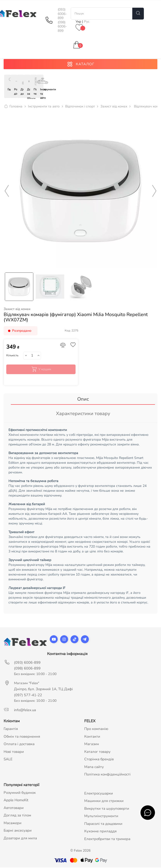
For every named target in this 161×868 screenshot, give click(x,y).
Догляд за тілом (17, 816)
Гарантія (11, 729)
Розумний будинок (20, 793)
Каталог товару (97, 752)
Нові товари (14, 752)
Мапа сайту (94, 767)
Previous (7, 192)
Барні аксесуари (18, 831)
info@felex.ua (25, 710)
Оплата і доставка (19, 744)
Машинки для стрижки (104, 801)
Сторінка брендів (99, 760)
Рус (87, 22)
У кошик (41, 370)
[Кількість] (32, 356)
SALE (8, 760)
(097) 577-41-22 (28, 696)
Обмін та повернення (22, 737)
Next (154, 192)
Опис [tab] (83, 400)
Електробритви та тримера (107, 839)
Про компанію (96, 729)
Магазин (92, 744)
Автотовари (14, 808)
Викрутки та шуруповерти (107, 809)
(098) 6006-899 (62, 27)
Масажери (13, 823)
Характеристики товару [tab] (83, 414)
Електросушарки (99, 794)
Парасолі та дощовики (103, 824)
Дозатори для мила (20, 839)
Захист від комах (17, 310)
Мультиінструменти (101, 816)
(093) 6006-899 (62, 14)
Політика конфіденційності (107, 775)
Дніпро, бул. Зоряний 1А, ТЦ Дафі (43, 689)
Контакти (92, 737)
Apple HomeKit (16, 801)
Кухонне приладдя (100, 832)
